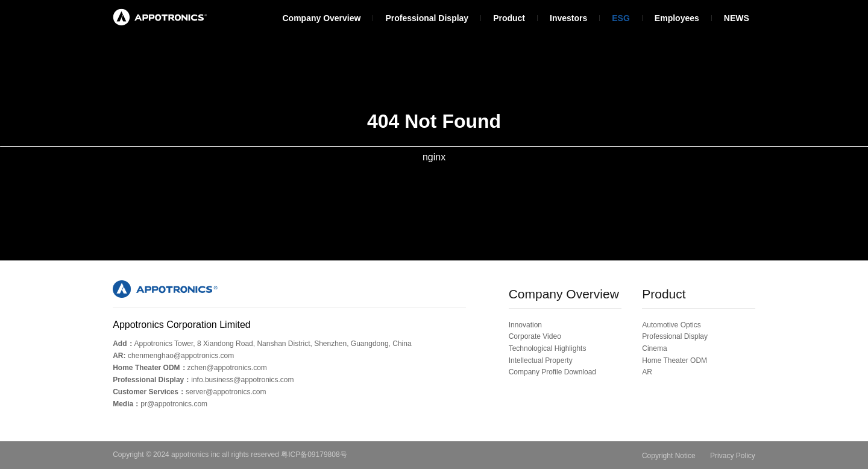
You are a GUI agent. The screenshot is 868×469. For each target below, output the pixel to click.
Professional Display (427, 18)
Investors (568, 18)
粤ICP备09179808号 (314, 455)
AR (647, 372)
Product (509, 18)
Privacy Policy (733, 456)
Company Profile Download (552, 372)
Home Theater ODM (675, 360)
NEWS (737, 18)
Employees (677, 18)
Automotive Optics (671, 325)
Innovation (525, 325)
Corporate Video (535, 336)
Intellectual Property (541, 360)
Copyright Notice (669, 456)
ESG (621, 18)
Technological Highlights (548, 348)
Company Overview (321, 18)
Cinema (654, 348)
